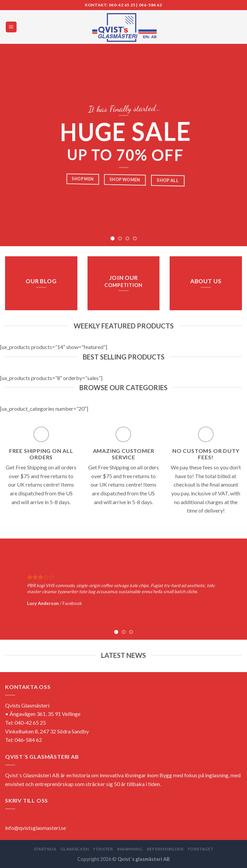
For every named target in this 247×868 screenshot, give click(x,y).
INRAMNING (130, 849)
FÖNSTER (103, 849)
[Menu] (11, 27)
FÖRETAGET (201, 849)
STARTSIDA (45, 849)
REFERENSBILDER (165, 849)
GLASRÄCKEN (75, 849)
